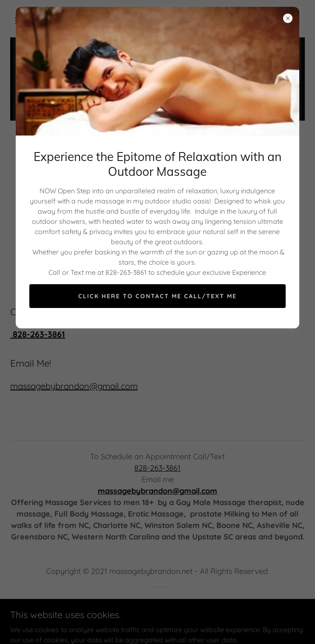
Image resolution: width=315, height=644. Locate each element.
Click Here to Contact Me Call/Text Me (157, 296)
